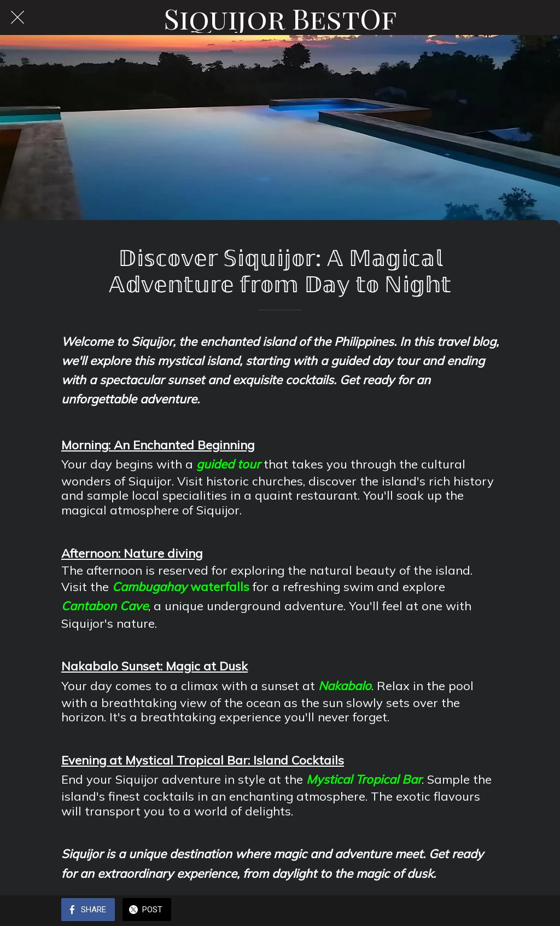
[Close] (17, 18)
